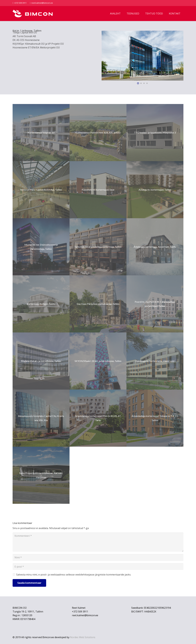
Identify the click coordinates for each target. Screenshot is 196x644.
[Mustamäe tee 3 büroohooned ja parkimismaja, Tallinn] (41, 247)
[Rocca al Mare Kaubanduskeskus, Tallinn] (41, 190)
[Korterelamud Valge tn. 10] (41, 133)
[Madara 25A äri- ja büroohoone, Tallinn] (41, 361)
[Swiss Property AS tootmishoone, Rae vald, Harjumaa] (41, 475)
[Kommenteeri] (98, 542)
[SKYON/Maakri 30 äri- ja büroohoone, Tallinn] (98, 361)
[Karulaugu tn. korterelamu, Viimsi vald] (155, 361)
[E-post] (98, 567)
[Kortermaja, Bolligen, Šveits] (41, 304)
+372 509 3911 (80, 612)
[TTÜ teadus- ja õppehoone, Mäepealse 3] (155, 133)
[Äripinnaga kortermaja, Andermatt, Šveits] (155, 247)
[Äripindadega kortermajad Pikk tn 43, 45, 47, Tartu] (98, 418)
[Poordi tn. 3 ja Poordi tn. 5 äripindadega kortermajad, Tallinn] (155, 304)
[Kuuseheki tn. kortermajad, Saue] (98, 190)
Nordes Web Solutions (83, 637)
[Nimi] (98, 558)
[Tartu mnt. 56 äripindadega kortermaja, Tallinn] (98, 247)
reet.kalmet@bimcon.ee (85, 615)
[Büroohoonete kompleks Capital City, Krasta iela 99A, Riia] (41, 418)
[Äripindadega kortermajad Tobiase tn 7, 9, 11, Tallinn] (155, 418)
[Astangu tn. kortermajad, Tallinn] (155, 190)
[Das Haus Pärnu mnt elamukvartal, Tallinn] (98, 304)
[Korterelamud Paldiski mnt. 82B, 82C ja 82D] (98, 133)
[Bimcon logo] (33, 14)
